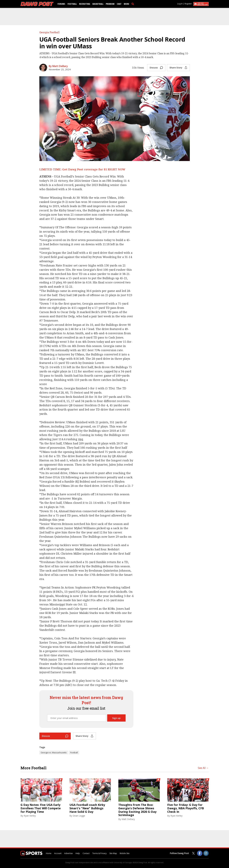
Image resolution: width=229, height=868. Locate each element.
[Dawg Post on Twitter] (193, 853)
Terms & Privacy (99, 853)
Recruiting (85, 4)
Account (58, 853)
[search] (133, 4)
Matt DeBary (128, 819)
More (126, 4)
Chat (119, 4)
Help (78, 853)
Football (72, 4)
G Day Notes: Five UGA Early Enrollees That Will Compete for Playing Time (41, 808)
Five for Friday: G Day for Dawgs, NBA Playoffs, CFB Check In (186, 808)
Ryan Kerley (30, 816)
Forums (61, 4)
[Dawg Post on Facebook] (200, 853)
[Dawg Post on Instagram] (206, 853)
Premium (110, 4)
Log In (180, 4)
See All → (203, 768)
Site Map (113, 853)
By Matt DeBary (58, 66)
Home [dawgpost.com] (49, 853)
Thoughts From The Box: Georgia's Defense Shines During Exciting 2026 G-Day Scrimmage (137, 810)
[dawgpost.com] (37, 4)
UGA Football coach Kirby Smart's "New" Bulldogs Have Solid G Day (87, 808)
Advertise (68, 853)
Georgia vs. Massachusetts (54, 752)
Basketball (98, 4)
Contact (86, 853)
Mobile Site (125, 853)
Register (188, 4)
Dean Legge (79, 816)
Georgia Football (49, 32)
